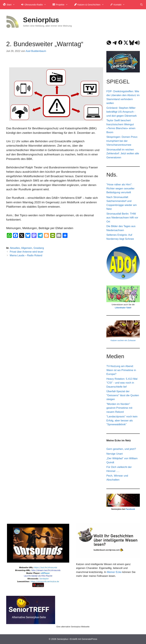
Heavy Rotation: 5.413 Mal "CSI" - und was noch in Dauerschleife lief (122, 383)
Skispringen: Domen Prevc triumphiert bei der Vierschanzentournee (122, 141)
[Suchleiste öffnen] (141, 5)
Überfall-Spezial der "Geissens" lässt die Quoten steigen (123, 395)
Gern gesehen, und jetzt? (121, 449)
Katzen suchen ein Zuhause (123, 340)
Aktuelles (15, 248)
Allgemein (27, 248)
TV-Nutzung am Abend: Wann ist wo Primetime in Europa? (121, 370)
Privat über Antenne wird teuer (27, 252)
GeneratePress (89, 639)
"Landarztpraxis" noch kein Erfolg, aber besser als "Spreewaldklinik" (122, 420)
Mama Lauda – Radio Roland (26, 255)
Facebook (130, 509)
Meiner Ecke (114, 572)
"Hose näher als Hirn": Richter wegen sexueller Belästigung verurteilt (120, 188)
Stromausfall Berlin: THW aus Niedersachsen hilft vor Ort (122, 218)
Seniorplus (41, 20)
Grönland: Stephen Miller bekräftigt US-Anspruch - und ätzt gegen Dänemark (122, 112)
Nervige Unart (114, 454)
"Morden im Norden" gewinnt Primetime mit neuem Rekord (119, 408)
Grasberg (39, 248)
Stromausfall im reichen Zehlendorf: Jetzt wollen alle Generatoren (123, 154)
